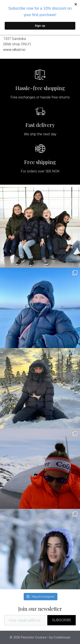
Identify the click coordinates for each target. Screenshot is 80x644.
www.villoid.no (14, 50)
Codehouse (62, 637)
